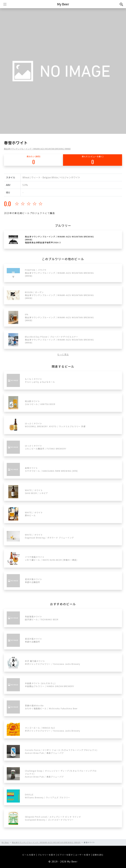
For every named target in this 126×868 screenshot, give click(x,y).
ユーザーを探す (83, 855)
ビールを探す (29, 855)
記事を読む (98, 855)
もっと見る (63, 354)
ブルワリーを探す (47, 855)
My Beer (63, 4)
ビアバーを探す (65, 855)
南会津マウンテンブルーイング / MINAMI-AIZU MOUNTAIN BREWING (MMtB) (37, 149)
